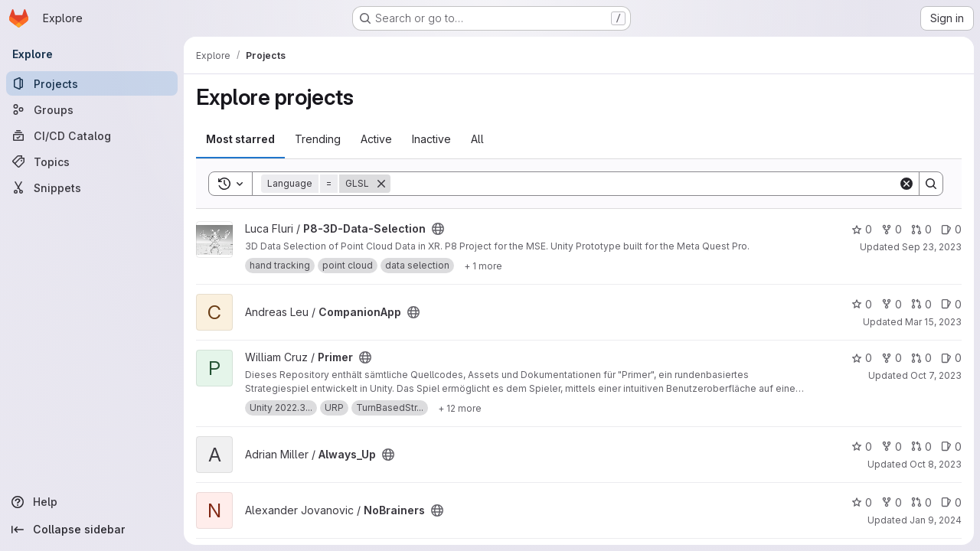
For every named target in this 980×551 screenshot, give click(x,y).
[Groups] (92, 109)
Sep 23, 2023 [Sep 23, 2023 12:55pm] (932, 247)
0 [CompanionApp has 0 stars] (862, 304)
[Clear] (906, 184)
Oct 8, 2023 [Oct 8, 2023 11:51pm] (936, 464)
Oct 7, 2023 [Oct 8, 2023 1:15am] (936, 375)
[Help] (92, 502)
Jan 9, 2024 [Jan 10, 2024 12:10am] (936, 520)
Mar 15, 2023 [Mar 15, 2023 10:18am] (933, 322)
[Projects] (92, 83)
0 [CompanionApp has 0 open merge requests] (921, 304)
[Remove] (381, 184)
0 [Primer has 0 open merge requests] (921, 358)
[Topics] (92, 161)
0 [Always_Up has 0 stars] (862, 447)
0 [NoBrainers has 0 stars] (862, 502)
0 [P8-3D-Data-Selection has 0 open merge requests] (921, 229)
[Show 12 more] (460, 408)
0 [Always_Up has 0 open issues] (951, 447)
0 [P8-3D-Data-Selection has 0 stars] (862, 229)
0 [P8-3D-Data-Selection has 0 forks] (892, 229)
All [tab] (477, 139)
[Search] (644, 184)
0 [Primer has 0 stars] (862, 358)
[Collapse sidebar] (92, 530)
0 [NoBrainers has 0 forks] (892, 502)
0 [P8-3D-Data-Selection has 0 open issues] (951, 229)
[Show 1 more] (483, 266)
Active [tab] (376, 139)
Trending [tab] (318, 139)
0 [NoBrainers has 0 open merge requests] (921, 502)
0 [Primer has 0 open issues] (951, 358)
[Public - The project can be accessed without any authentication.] (438, 229)
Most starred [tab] (240, 139)
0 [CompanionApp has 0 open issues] (951, 304)
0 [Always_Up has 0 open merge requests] (921, 447)
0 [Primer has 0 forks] (892, 358)
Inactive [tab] (431, 139)
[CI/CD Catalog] (92, 135)
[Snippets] (92, 187)
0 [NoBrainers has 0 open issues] (951, 502)
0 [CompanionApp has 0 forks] (892, 304)
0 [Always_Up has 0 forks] (892, 447)
